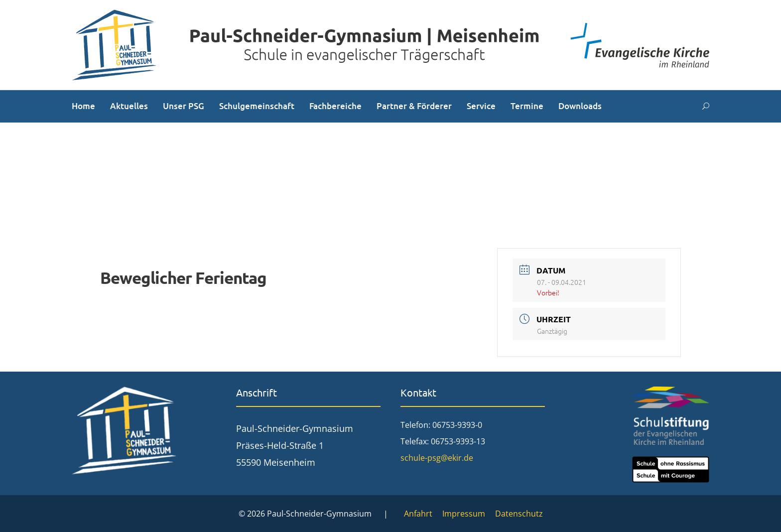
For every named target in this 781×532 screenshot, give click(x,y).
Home (83, 106)
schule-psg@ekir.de (437, 458)
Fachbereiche (335, 106)
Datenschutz (519, 514)
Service (481, 106)
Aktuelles (129, 106)
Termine (527, 106)
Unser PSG (184, 106)
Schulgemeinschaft (257, 106)
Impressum (464, 514)
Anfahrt (418, 514)
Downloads (580, 106)
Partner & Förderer (414, 106)
